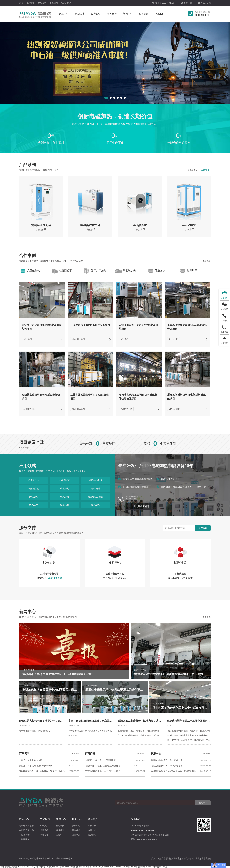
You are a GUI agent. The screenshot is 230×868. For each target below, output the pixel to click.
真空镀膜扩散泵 (96, 497)
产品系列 (166, 859)
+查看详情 (24, 448)
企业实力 (44, 826)
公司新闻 (60, 826)
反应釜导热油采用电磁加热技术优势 (36, 766)
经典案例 (42, 3)
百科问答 (76, 830)
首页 (21, 3)
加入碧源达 (66, 3)
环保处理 (96, 489)
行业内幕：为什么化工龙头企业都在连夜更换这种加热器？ (190, 708)
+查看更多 (193, 170)
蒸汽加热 (96, 505)
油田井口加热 (96, 480)
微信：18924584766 (163, 3)
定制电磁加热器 (26, 826)
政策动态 (76, 835)
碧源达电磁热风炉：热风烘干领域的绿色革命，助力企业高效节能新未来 (131, 690)
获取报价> (206, 170)
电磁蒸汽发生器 (26, 830)
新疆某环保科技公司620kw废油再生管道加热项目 (174, 771)
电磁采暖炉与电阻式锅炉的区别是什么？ (104, 766)
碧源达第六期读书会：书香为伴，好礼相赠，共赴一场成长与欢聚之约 (59, 721)
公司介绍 (144, 14)
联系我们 (160, 14)
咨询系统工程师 (141, 506)
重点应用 (54, 3)
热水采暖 (65, 505)
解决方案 (80, 14)
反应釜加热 (34, 480)
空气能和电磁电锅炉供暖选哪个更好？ (103, 771)
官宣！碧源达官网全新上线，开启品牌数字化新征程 (98, 721)
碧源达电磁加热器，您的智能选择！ (167, 760)
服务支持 (112, 14)
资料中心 (115, 554)
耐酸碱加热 (34, 489)
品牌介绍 (156, 859)
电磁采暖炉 (24, 839)
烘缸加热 (34, 497)
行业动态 (60, 830)
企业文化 (44, 835)
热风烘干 (34, 505)
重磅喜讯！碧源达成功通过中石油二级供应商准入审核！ (58, 674)
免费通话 (186, 3)
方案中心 (92, 830)
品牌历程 (44, 830)
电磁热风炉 (24, 835)
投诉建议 (92, 835)
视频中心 (31, 3)
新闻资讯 (195, 859)
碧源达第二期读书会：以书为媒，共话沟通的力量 (146, 721)
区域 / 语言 (204, 3)
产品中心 (64, 14)
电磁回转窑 (65, 480)
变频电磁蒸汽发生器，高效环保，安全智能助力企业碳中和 (44, 771)
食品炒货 (65, 497)
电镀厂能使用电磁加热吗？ (32, 760)
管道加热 (65, 489)
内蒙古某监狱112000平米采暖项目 (167, 766)
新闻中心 (128, 14)
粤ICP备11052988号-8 (62, 859)
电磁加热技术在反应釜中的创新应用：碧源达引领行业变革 (60, 690)
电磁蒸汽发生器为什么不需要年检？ (102, 760)
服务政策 (49, 554)
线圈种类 (180, 554)
